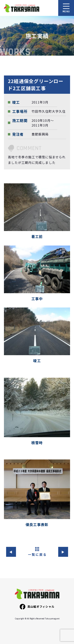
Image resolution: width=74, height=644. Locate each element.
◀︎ (11, 552)
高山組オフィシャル (37, 607)
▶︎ (63, 552)
